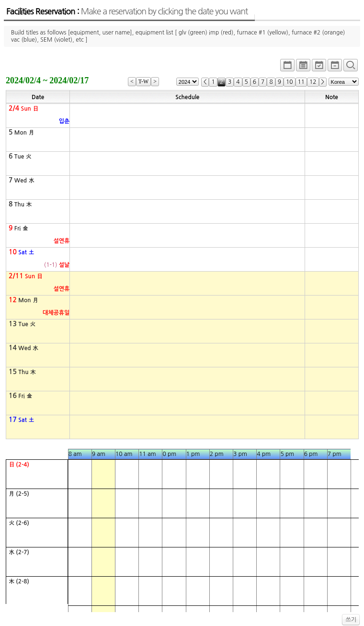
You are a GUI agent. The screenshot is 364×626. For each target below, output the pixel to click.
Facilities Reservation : (127, 11)
